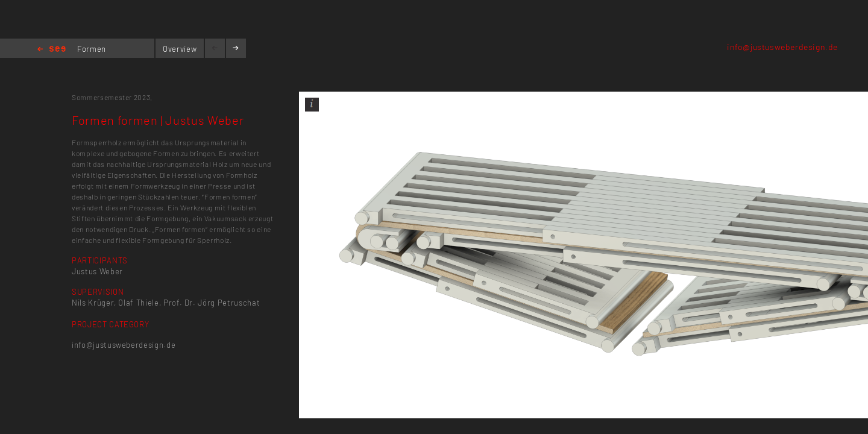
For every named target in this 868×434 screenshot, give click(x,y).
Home (52, 50)
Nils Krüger (93, 303)
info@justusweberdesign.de (782, 47)
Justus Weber (97, 271)
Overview (180, 49)
